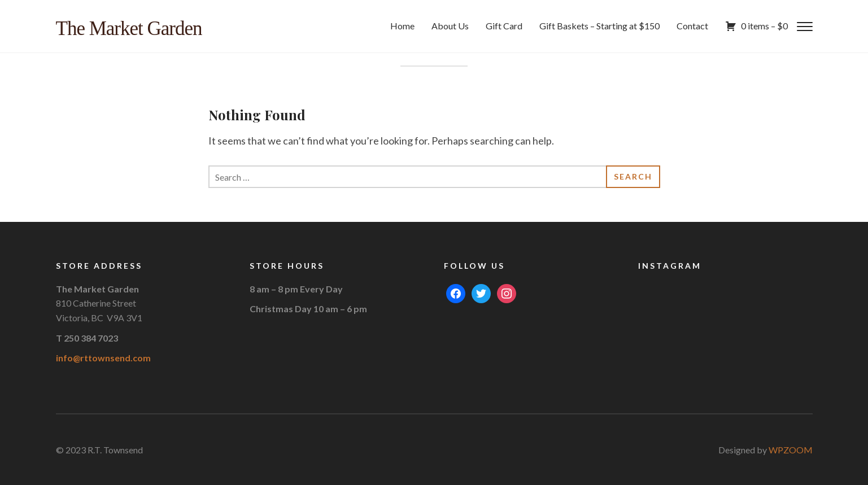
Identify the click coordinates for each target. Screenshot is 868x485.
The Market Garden (129, 29)
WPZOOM (791, 450)
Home (402, 26)
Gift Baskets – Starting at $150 (599, 26)
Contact (692, 26)
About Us (450, 26)
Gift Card (504, 26)
